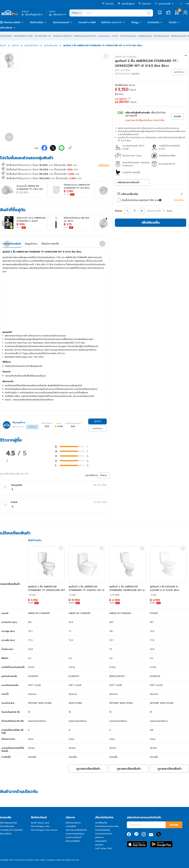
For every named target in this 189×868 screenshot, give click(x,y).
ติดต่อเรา (99, 845)
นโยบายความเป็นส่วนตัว (76, 830)
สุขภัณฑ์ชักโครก (31, 45)
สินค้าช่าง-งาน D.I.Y (111, 22)
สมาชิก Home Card (40, 823)
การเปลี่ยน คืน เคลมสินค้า (11, 830)
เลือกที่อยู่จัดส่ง (33, 15)
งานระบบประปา (104, 36)
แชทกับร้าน (98, 428)
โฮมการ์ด (108, 4)
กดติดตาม (32, 427)
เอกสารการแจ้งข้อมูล (75, 834)
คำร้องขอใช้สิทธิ (73, 841)
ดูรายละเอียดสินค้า (88, 769)
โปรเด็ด (173, 22)
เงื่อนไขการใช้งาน (73, 823)
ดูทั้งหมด (104, 165)
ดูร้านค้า (98, 421)
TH (181, 4)
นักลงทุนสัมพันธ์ (102, 830)
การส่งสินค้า (71, 826)
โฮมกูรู (135, 22)
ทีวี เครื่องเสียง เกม (43, 36)
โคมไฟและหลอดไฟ (161, 36)
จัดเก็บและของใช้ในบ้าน (62, 36)
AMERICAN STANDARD (126, 57)
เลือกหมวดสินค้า (12, 22)
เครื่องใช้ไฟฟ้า (6, 36)
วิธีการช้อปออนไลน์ (8, 823)
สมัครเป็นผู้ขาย (126, 4)
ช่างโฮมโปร (153, 22)
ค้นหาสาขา (145, 4)
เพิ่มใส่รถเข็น (151, 222)
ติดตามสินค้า (6, 834)
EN (188, 4)
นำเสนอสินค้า (101, 841)
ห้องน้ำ (115, 36)
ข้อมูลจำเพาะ (31, 244)
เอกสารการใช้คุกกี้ (73, 837)
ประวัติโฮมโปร (101, 823)
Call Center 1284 (104, 848)
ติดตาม (174, 825)
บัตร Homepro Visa (40, 826)
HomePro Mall (87, 22)
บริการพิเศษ (6, 28)
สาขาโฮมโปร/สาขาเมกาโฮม (107, 826)
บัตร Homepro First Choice (44, 830)
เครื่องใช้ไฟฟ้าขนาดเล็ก (23, 36)
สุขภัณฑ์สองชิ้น (51, 45)
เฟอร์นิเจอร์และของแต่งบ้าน (85, 36)
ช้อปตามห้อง (37, 22)
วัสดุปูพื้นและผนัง (145, 36)
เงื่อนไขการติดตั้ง (50, 244)
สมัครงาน (99, 837)
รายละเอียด (179, 200)
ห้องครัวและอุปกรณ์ (128, 36)
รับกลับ (177, 117)
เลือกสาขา (58, 15)
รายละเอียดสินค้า (12, 244)
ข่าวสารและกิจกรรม (104, 834)
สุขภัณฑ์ (15, 45)
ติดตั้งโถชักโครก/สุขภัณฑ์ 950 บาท (140, 200)
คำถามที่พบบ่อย (7, 826)
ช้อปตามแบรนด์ (61, 22)
